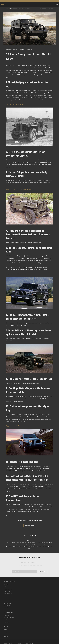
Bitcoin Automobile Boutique (29, 543)
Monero (33, 549)
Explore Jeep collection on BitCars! (15, 104)
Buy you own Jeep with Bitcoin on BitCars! (17, 274)
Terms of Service (8, 589)
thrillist (12, 516)
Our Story (6, 584)
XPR (37, 549)
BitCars (13, 543)
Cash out (35, 547)
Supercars (6, 615)
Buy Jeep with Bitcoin (25, 547)
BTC (46, 543)
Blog (9, 9)
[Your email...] (29, 572)
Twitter (5, 629)
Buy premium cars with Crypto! (14, 426)
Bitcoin (18, 543)
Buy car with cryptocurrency (30, 545)
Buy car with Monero (12, 547)
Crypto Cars (46, 547)
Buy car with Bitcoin (15, 545)
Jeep (28, 549)
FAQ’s (5, 587)
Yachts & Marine (8, 603)
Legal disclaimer (8, 593)
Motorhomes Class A (9, 601)
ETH (51, 547)
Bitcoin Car (41, 543)
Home (5, 9)
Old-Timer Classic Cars (9, 617)
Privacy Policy (7, 591)
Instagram (6, 631)
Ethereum (24, 549)
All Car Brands (7, 607)
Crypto (40, 547)
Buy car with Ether (44, 545)
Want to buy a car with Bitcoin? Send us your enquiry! (20, 189)
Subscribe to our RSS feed (47, 9)
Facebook (6, 633)
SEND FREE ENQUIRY (30, 525)
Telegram (6, 636)
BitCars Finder (7, 605)
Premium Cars (7, 619)
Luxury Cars (7, 622)
